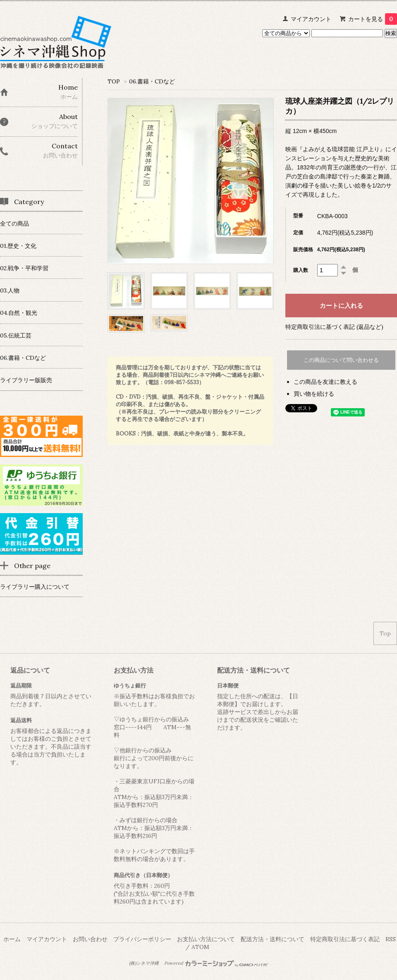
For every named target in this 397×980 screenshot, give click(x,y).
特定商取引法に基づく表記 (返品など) (334, 327)
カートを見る (373, 19)
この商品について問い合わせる (341, 360)
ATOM (200, 947)
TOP (114, 81)
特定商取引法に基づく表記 (345, 939)
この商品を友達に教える (325, 382)
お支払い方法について (206, 939)
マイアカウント (311, 19)
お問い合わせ (90, 939)
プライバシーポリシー (142, 939)
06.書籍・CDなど (152, 81)
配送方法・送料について (273, 939)
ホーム (12, 939)
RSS (391, 939)
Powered (216, 963)
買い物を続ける (314, 394)
